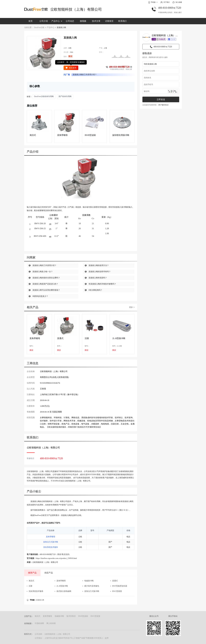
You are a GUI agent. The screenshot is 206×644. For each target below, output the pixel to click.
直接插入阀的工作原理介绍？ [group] (85, 75)
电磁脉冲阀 (88, 581)
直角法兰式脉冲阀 (51, 542)
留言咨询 (71, 68)
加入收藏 (177, 2)
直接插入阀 (40, 600)
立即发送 (161, 99)
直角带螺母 (62, 135)
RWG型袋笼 (116, 591)
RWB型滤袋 (90, 135)
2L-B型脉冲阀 (119, 338)
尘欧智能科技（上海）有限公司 (76, 9)
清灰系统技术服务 (51, 547)
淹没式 (33, 135)
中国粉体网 (39, 623)
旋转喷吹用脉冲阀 (121, 135)
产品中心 (57, 21)
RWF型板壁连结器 (119, 586)
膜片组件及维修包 (91, 586)
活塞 (87, 338)
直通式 (60, 338)
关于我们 (165, 2)
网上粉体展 (51, 623)
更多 (132, 307)
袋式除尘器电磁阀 (63, 591)
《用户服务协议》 (163, 105)
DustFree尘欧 (39, 27)
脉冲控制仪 (71, 616)
